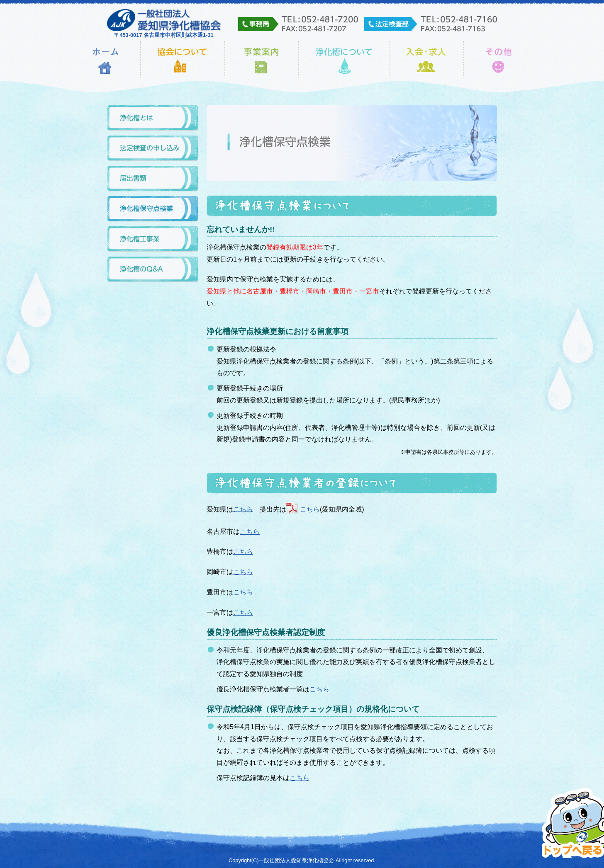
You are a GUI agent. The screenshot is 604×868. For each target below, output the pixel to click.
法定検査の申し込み (153, 149)
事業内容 (262, 59)
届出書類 (153, 179)
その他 (499, 59)
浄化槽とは (153, 118)
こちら (243, 509)
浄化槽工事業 (153, 239)
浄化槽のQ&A (153, 270)
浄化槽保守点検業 (153, 209)
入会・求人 (427, 59)
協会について (183, 59)
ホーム (106, 59)
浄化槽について (344, 59)
